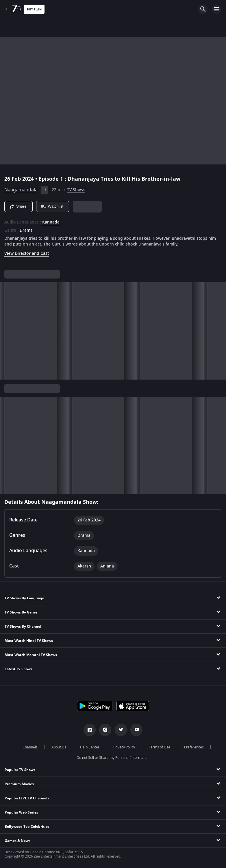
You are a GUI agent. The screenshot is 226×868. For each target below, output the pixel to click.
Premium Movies (19, 784)
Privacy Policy (124, 747)
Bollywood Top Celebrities (27, 827)
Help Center (90, 747)
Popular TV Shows (20, 770)
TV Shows (76, 190)
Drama (26, 230)
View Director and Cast (27, 253)
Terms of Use (160, 747)
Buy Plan (34, 9)
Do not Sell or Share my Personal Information (113, 758)
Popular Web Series (21, 812)
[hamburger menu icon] (217, 9)
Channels (30, 747)
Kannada (51, 222)
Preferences (194, 747)
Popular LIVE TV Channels (27, 798)
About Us (59, 747)
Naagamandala (21, 190)
